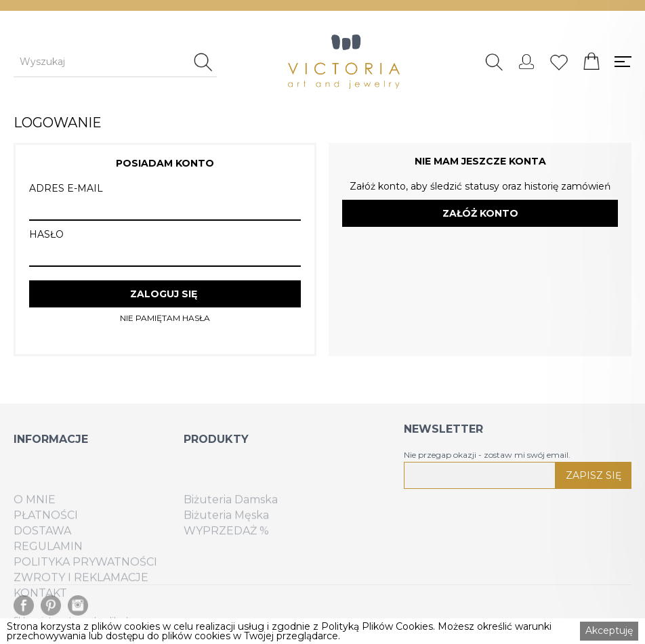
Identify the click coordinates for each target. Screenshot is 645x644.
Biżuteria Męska (226, 532)
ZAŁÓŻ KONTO (480, 213)
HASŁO (46, 234)
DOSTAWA (42, 548)
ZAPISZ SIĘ (594, 475)
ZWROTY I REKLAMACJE (81, 595)
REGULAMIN (48, 563)
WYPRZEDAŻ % (226, 548)
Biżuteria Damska (231, 517)
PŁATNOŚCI (46, 532)
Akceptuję (609, 630)
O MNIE (35, 517)
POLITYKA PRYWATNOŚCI (85, 579)
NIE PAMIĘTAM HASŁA (165, 318)
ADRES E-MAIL (66, 188)
